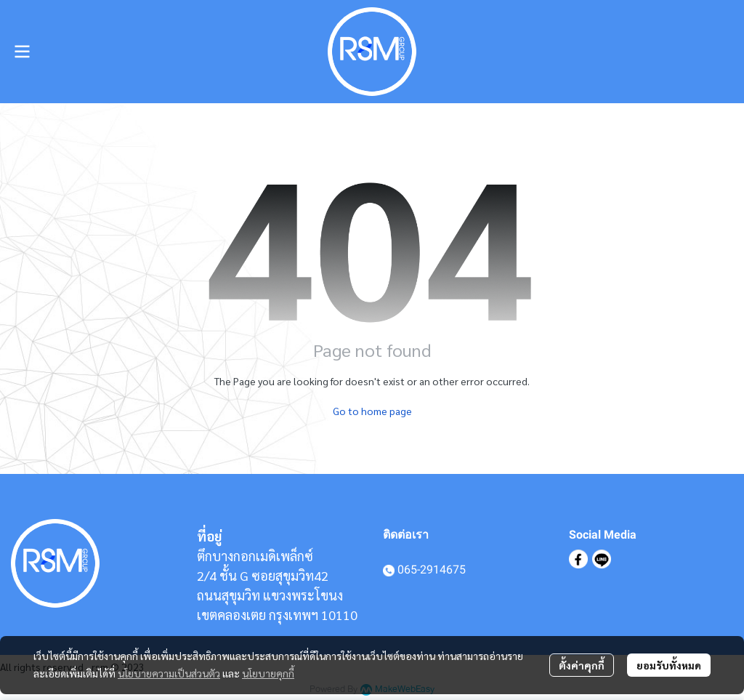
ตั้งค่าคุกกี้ (582, 665)
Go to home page (372, 411)
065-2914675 (432, 570)
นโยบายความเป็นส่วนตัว (169, 673)
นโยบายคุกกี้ (268, 673)
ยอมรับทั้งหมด (669, 665)
